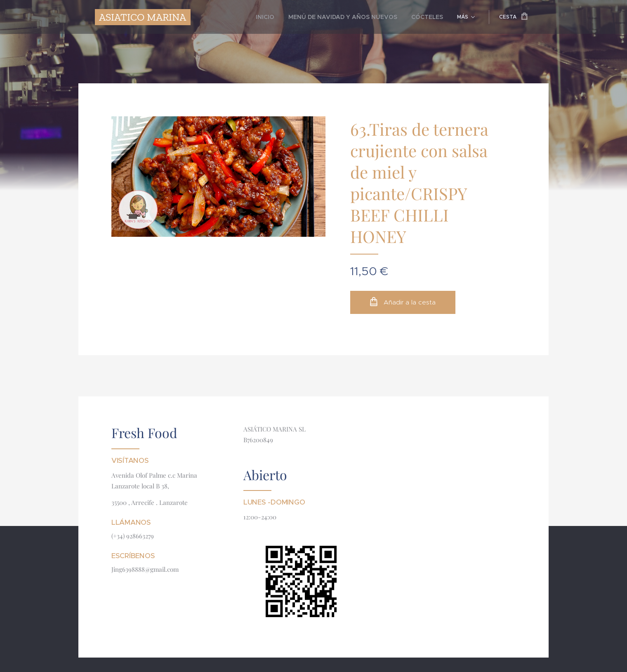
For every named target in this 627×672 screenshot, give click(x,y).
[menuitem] (286, 17)
